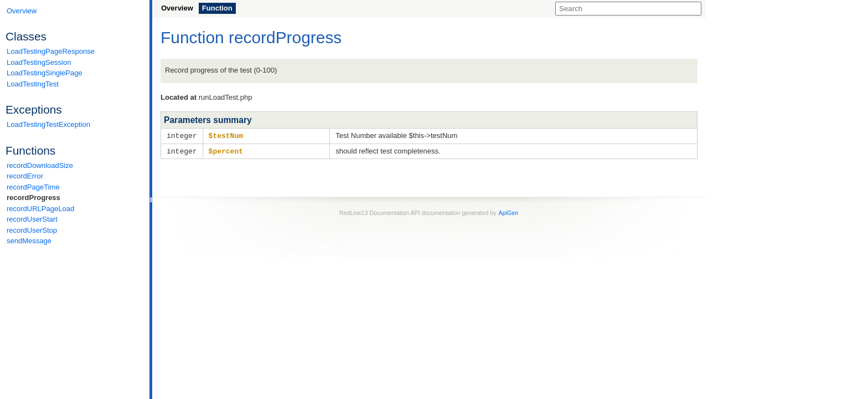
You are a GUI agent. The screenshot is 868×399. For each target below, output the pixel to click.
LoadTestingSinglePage (45, 73)
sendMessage (29, 241)
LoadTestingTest (33, 84)
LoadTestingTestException (48, 124)
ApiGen (509, 212)
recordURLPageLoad (40, 209)
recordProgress (33, 198)
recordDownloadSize (40, 165)
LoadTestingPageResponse (51, 51)
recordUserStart (32, 219)
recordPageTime (33, 187)
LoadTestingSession (39, 62)
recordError (25, 176)
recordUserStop (32, 230)
